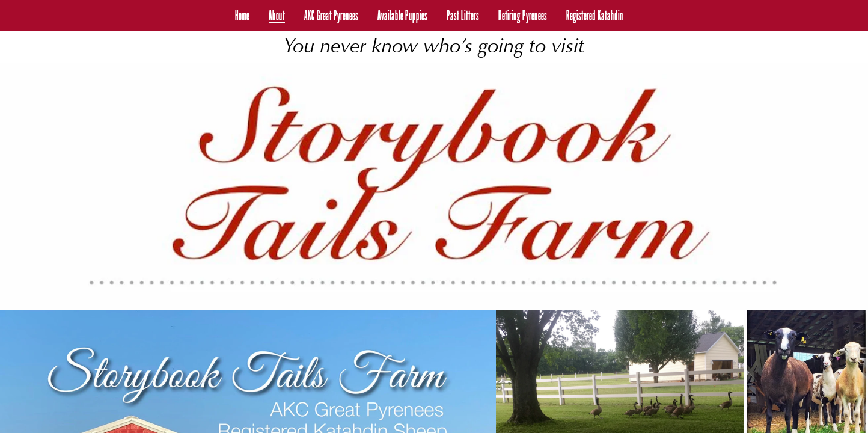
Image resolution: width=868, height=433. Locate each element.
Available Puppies (402, 16)
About (277, 16)
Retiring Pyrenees (523, 16)
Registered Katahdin (595, 16)
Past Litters (463, 16)
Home (242, 16)
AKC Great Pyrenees (331, 16)
